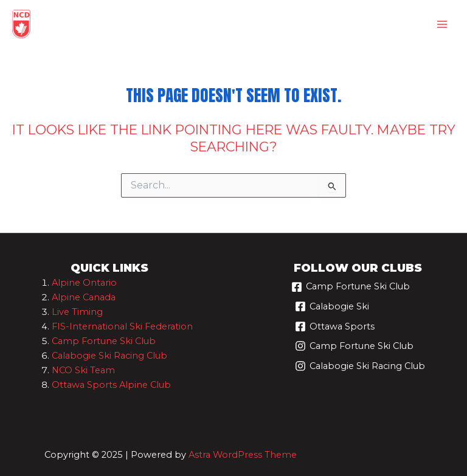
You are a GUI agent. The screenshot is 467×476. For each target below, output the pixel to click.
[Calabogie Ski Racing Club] (360, 371)
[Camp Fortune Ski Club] (351, 291)
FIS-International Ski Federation (122, 326)
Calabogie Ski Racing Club (109, 356)
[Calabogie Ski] (332, 311)
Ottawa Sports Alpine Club (111, 385)
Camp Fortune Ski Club (104, 341)
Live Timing (77, 312)
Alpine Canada (84, 297)
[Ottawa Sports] (335, 331)
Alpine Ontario (84, 283)
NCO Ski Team (83, 370)
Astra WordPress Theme (243, 455)
